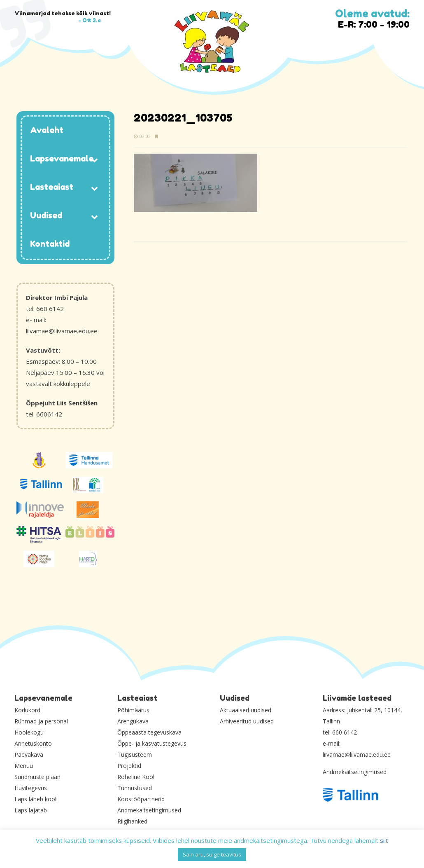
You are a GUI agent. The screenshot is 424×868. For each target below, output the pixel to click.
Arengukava (133, 721)
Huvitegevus (31, 788)
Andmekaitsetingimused (149, 810)
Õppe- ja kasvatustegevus (152, 743)
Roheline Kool (136, 777)
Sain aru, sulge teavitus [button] (212, 854)
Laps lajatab (31, 810)
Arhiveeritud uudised (247, 721)
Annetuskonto (33, 743)
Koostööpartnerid (141, 799)
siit (384, 840)
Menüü (24, 766)
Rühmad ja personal (41, 721)
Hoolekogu (29, 732)
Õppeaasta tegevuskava (149, 732)
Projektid (129, 766)
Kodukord (27, 710)
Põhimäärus (133, 710)
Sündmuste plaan (37, 777)
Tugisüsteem (135, 755)
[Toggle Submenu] (95, 159)
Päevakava (29, 755)
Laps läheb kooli (36, 799)
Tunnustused (135, 788)
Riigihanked (132, 821)
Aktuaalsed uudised (246, 710)
